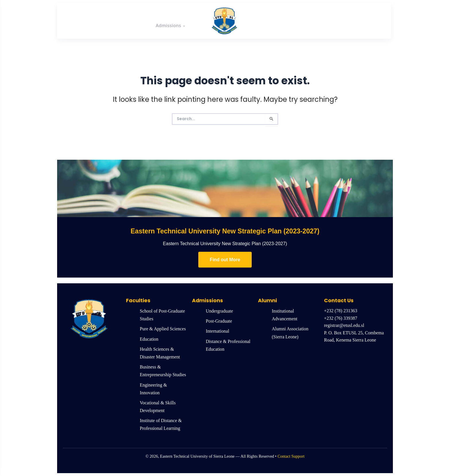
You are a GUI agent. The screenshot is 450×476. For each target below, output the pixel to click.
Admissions (168, 20)
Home (71, 21)
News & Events (323, 20)
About (95, 20)
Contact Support (291, 456)
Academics (129, 20)
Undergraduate (219, 311)
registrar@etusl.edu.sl (344, 325)
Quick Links (367, 20)
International (218, 331)
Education (149, 339)
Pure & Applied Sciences (163, 329)
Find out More (225, 260)
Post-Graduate (219, 321)
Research (281, 20)
